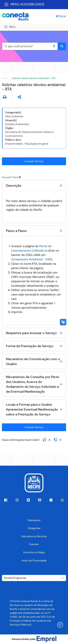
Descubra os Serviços (34, 536)
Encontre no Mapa (34, 552)
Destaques (34, 520)
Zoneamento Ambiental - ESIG (32, 259)
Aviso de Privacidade (34, 561)
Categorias (34, 528)
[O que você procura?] (26, 46)
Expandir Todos (11, 177)
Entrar (61, 16)
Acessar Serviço (34, 161)
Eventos (34, 544)
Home (5, 78)
